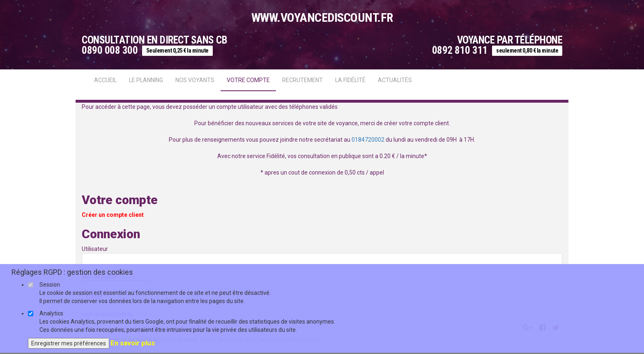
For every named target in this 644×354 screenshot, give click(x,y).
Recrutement (302, 80)
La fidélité (350, 80)
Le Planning (146, 80)
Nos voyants (195, 80)
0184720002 (368, 140)
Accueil (105, 80)
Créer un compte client (113, 215)
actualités (395, 80)
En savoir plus (133, 343)
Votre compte (248, 80)
